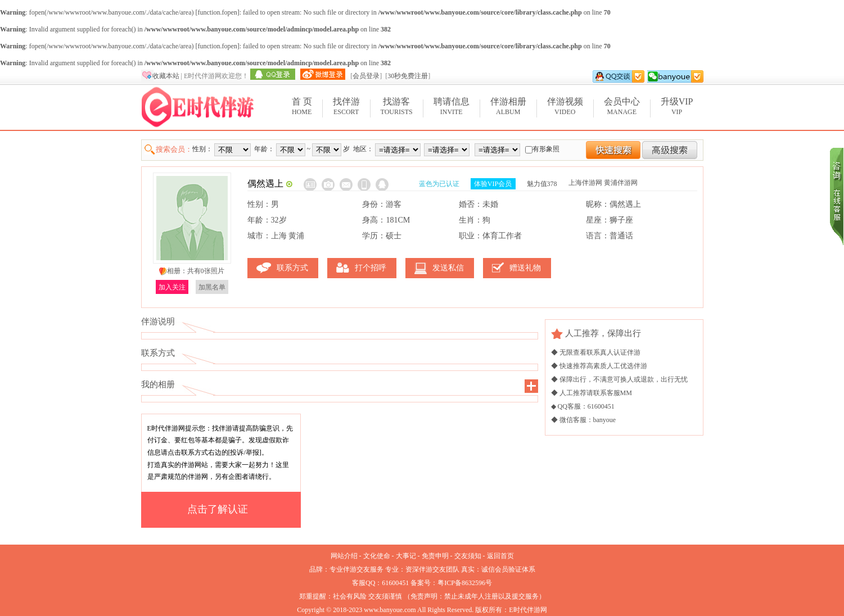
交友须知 (468, 556)
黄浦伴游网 (621, 183)
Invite (452, 106)
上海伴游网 (585, 183)
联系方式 (292, 268)
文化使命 (377, 556)
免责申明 (435, 556)
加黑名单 (212, 287)
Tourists (397, 106)
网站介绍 (344, 556)
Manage (622, 106)
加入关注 (172, 287)
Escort (346, 106)
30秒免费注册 (408, 76)
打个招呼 (371, 268)
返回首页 (500, 556)
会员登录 (366, 76)
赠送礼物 (525, 268)
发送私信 (448, 268)
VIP (677, 106)
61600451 (395, 583)
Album (508, 106)
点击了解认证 (218, 509)
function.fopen (217, 12)
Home (302, 106)
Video (565, 106)
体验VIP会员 (493, 184)
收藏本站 (166, 76)
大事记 (406, 556)
